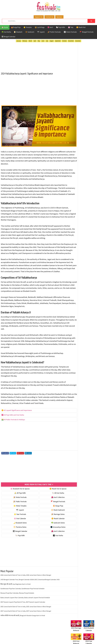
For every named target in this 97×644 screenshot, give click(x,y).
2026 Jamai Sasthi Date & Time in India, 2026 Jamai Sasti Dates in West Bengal (26, 590)
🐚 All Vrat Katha (50, 508)
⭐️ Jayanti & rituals (77, 104)
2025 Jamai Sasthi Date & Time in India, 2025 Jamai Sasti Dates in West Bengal (26, 622)
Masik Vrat (86, 180)
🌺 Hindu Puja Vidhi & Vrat (80, 108)
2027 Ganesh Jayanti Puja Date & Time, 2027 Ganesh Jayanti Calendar (23, 617)
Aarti (86, 170)
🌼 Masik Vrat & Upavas (50, 504)
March (30, 41)
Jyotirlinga (75, 180)
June (43, 41)
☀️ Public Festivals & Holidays (81, 112)
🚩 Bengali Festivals (87, 32)
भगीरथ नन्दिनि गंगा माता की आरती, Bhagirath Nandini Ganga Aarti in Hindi (23, 630)
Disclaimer (74, 243)
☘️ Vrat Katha (6, 32)
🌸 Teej (71, 27)
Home (72, 233)
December (78, 41)
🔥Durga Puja (16, 27)
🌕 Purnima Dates (17, 542)
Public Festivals (77, 183)
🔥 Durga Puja (50, 521)
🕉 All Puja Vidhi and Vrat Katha (13, 430)
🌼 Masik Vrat (81, 27)
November (71, 41)
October (64, 41)
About (72, 237)
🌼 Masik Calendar (50, 533)
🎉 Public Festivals (54, 32)
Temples (86, 190)
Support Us (39, 17)
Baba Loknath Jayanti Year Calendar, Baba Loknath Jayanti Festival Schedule (25, 613)
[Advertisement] (34, 56)
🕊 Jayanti (41, 32)
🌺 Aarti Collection (50, 512)
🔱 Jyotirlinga (40, 27)
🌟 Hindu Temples (17, 521)
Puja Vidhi (89, 183)
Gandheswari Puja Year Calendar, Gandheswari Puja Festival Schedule (22, 604)
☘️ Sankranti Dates (50, 538)
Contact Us (49, 17)
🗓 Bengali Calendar (8, 37)
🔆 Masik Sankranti (50, 525)
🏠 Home (5, 27)
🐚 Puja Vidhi (60, 27)
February (25, 41)
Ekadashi (89, 173)
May (39, 41)
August (52, 41)
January (19, 41)
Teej (79, 190)
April (35, 41)
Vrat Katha (75, 193)
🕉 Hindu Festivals (70, 32)
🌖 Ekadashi (18, 32)
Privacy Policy (75, 246)
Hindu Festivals (76, 176)
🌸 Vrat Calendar (17, 533)
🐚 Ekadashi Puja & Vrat (79, 96)
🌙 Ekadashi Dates (17, 538)
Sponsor (59, 17)
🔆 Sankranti (30, 32)
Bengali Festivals (77, 173)
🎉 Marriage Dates (50, 529)
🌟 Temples (28, 27)
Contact (73, 240)
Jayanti (87, 176)
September (58, 41)
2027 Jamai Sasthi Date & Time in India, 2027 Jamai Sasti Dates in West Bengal (26, 626)
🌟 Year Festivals (17, 529)
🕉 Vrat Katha (50, 550)
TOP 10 (73, 190)
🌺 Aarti (50, 27)
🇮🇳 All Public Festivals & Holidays (13, 435)
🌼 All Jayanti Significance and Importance (17, 425)
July (47, 41)
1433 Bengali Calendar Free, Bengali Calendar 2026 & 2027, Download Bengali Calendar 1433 (30, 594)
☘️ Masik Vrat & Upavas (79, 100)
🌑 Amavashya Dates (50, 542)
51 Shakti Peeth (76, 170)
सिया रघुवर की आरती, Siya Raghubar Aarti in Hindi (15, 599)
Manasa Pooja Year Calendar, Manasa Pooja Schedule (17, 608)
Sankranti (75, 186)
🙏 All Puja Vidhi (17, 508)
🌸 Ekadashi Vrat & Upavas (17, 504)
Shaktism (84, 186)
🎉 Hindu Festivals (17, 512)
